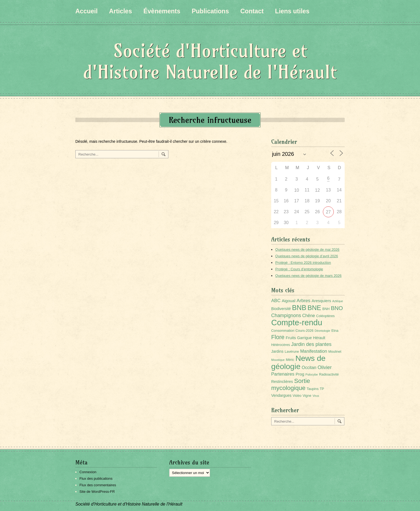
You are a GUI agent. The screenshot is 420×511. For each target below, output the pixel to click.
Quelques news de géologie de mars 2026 (308, 276)
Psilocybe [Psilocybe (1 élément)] (312, 374)
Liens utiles (292, 11)
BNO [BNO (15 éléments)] (337, 308)
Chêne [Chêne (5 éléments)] (309, 316)
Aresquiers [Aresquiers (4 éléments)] (321, 301)
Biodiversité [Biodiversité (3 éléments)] (281, 309)
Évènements (162, 11)
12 (317, 190)
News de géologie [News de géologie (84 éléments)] (298, 362)
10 (297, 190)
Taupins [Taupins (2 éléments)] (313, 389)
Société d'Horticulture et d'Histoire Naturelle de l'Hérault (210, 61)
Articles (121, 11)
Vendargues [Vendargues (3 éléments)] (281, 395)
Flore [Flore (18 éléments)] (278, 337)
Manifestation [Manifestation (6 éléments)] (314, 351)
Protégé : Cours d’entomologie (299, 269)
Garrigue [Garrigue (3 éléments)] (304, 338)
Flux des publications (96, 479)
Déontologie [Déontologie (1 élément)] (322, 331)
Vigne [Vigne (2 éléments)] (307, 396)
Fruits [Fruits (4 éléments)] (291, 338)
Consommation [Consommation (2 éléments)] (283, 331)
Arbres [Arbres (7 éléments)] (303, 301)
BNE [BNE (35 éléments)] (314, 308)
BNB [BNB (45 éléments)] (299, 308)
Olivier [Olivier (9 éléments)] (325, 367)
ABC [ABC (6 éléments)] (276, 301)
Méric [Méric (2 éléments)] (290, 360)
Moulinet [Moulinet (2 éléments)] (335, 352)
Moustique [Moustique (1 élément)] (278, 360)
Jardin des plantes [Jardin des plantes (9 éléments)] (311, 344)
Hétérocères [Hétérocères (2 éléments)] (281, 345)
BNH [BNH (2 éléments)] (326, 309)
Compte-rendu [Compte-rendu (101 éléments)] (297, 322)
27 (328, 212)
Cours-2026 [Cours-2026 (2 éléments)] (304, 331)
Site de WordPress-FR (97, 492)
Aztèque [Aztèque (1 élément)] (338, 301)
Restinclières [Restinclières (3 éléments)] (282, 382)
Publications (210, 11)
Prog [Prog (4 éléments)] (300, 374)
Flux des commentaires (98, 485)
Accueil (87, 11)
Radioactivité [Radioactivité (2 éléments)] (329, 374)
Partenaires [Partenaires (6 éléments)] (283, 374)
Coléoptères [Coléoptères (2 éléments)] (325, 316)
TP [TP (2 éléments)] (322, 389)
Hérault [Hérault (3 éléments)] (319, 338)
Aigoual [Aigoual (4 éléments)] (289, 301)
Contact (252, 11)
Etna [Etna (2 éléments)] (335, 331)
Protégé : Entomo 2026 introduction (303, 263)
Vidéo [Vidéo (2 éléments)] (297, 396)
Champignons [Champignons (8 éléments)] (286, 315)
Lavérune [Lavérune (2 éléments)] (292, 352)
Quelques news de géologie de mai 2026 (307, 250)
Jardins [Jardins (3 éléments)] (277, 351)
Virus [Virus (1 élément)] (316, 396)
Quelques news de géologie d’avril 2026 (307, 256)
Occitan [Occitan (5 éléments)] (309, 368)
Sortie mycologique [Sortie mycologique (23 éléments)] (291, 384)
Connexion (88, 472)
